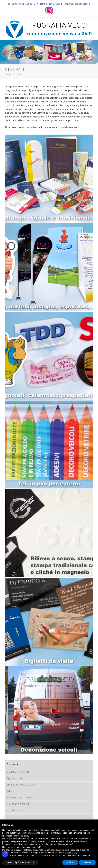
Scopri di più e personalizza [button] (20, 862)
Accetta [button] (87, 862)
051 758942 (14, 4)
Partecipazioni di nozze (19, 797)
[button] (91, 29)
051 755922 (26, 4)
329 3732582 (55, 4)
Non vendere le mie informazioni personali (21, 847)
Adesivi (11, 791)
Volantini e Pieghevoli (18, 772)
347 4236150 (40, 4)
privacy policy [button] (71, 853)
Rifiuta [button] (70, 862)
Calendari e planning (18, 804)
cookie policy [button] (23, 836)
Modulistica (13, 810)
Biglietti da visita (15, 778)
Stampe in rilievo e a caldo (21, 785)
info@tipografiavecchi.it (77, 4)
